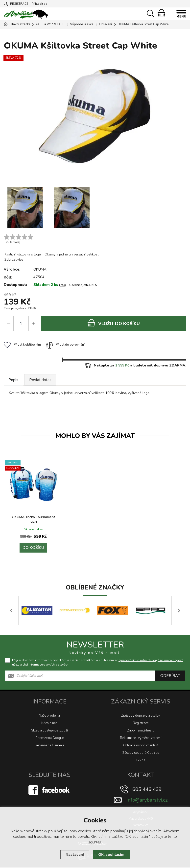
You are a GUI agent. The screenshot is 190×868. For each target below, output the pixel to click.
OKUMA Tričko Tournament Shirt (33, 520)
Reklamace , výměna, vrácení (141, 738)
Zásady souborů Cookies (141, 753)
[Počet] (21, 324)
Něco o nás (49, 724)
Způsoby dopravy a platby (141, 716)
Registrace (141, 724)
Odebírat (170, 676)
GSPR (141, 761)
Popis (14, 380)
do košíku (114, 323)
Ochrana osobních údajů (141, 746)
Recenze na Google (49, 738)
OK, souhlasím (111, 855)
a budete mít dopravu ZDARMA (158, 366)
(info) (62, 285)
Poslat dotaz (41, 380)
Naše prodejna (49, 716)
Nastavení (75, 855)
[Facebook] (49, 790)
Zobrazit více (14, 260)
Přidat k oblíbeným (22, 345)
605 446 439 (147, 790)
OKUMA (40, 269)
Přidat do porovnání (65, 345)
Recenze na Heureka (49, 746)
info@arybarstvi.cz (147, 800)
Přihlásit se (39, 4)
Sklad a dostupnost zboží (49, 731)
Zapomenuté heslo (141, 731)
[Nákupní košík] (161, 13)
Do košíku (33, 548)
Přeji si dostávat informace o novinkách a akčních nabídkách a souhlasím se (98, 663)
